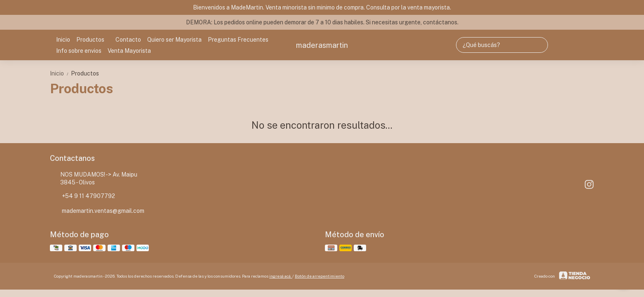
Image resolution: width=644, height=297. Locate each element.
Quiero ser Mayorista (174, 40)
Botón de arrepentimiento (320, 276)
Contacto (128, 40)
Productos (94, 40)
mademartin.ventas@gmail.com (97, 211)
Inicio (63, 40)
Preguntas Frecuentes (238, 40)
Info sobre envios (79, 51)
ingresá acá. (281, 276)
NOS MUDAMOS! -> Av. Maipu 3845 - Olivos (94, 178)
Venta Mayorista (129, 51)
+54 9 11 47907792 (82, 196)
